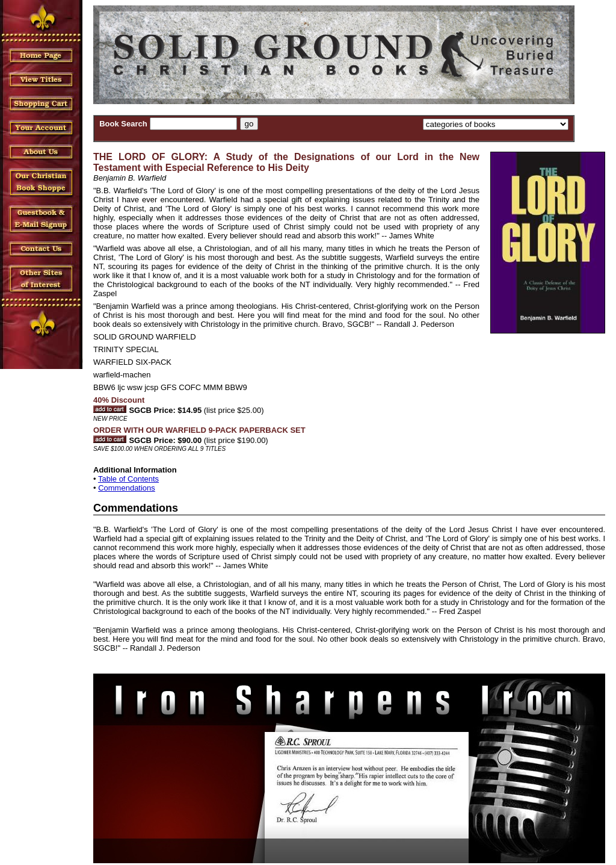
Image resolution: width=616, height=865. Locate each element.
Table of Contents (128, 479)
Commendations (127, 488)
